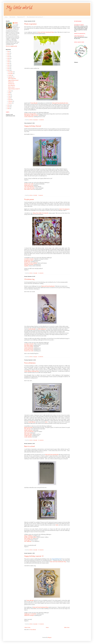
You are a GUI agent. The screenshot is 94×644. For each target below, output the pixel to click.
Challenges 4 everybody (30, 614)
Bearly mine (27, 262)
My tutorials (12, 17)
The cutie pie (27, 429)
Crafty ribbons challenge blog (31, 371)
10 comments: (41, 624)
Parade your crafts (29, 184)
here (46, 422)
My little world (19, 8)
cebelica (16, 23)
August (10, 91)
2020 (8, 58)
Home (6, 17)
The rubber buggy (29, 345)
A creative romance (29, 259)
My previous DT (21, 17)
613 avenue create (29, 349)
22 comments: (41, 440)
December (11, 72)
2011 (8, 107)
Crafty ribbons (32, 422)
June (9, 94)
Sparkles (26, 266)
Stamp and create (29, 185)
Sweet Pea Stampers (64, 209)
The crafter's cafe (29, 189)
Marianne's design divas (30, 114)
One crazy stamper (29, 347)
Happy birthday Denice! (33, 126)
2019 (8, 60)
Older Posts (67, 627)
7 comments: (41, 195)
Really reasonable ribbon (30, 537)
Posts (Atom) (33, 630)
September (11, 77)
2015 (8, 67)
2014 (8, 69)
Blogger (50, 637)
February (10, 101)
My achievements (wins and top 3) (35, 17)
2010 (8, 109)
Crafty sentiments (29, 117)
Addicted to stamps (29, 615)
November (11, 74)
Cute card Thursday (29, 187)
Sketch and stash (28, 427)
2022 (8, 55)
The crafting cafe (28, 539)
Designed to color (29, 260)
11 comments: (41, 120)
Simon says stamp (29, 264)
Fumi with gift (34, 103)
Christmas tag (29, 279)
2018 (8, 62)
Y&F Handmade (42, 329)
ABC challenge (28, 541)
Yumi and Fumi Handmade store (60, 103)
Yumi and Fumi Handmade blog (46, 32)
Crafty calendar (28, 437)
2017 (8, 64)
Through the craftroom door (31, 115)
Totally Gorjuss (28, 436)
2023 (8, 53)
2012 (8, 105)
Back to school (30, 446)
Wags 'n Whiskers (28, 536)
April (9, 98)
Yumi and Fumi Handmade (48, 286)
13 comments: (41, 357)
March (10, 100)
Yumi (57, 525)
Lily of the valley (28, 434)
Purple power (29, 199)
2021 (8, 57)
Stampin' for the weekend (31, 263)
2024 (8, 51)
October (10, 75)
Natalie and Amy (28, 430)
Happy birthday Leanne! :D (34, 556)
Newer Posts (27, 627)
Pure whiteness (30, 363)
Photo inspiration (30, 24)
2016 (8, 65)
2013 (8, 70)
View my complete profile (11, 46)
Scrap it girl (27, 540)
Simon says (27, 433)
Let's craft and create (29, 188)
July (9, 93)
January (10, 103)
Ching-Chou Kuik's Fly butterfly (41, 213)
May (9, 96)
